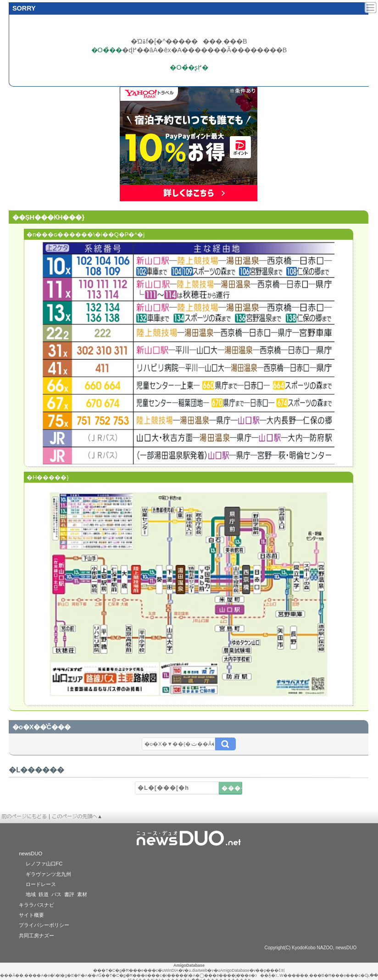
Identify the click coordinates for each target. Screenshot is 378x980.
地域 (31, 894)
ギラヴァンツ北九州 (48, 874)
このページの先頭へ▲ (77, 816)
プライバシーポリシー (44, 925)
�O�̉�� (107, 50)
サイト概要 (31, 915)
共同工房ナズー (36, 936)
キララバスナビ (36, 905)
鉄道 (44, 894)
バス (56, 894)
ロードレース (41, 884)
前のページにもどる (24, 816)
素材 (82, 894)
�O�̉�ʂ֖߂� (189, 67)
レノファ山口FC (44, 864)
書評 (69, 894)
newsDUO (31, 853)
